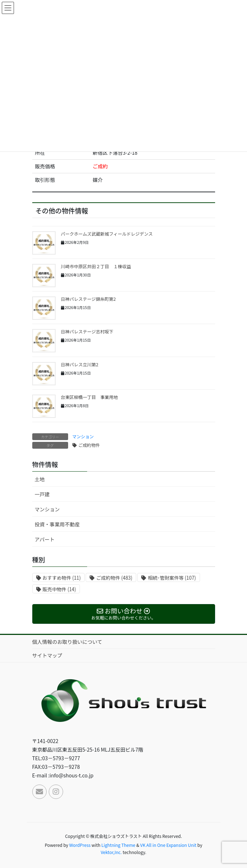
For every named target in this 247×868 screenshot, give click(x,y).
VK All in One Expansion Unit (168, 845)
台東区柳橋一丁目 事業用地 (89, 397)
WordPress (80, 845)
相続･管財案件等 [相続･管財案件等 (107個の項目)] (172, 578)
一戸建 (42, 494)
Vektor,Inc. (111, 852)
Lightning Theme (118, 845)
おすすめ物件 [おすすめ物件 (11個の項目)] (62, 578)
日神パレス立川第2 (80, 365)
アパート (45, 539)
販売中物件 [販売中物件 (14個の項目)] (59, 589)
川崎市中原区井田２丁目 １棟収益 (96, 266)
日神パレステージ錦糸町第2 (89, 299)
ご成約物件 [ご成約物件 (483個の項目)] (114, 578)
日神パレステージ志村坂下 (87, 332)
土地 (40, 479)
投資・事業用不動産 (57, 524)
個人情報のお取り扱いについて (67, 642)
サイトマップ (47, 655)
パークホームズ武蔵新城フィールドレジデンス (107, 234)
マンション (83, 436)
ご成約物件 (89, 445)
